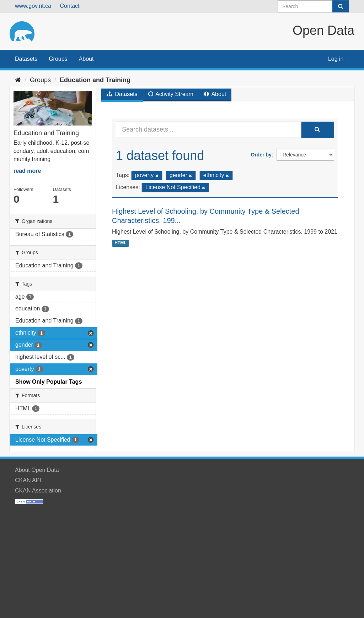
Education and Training (95, 80)
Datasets (26, 59)
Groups (58, 59)
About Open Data (37, 470)
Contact (69, 6)
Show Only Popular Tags (49, 382)
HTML (120, 243)
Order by (261, 155)
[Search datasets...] (209, 130)
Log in (336, 59)
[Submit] (341, 6)
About (86, 59)
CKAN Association (38, 491)
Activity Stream (171, 94)
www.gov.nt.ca (33, 6)
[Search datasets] (313, 6)
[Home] (18, 80)
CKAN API (28, 480)
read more (27, 171)
